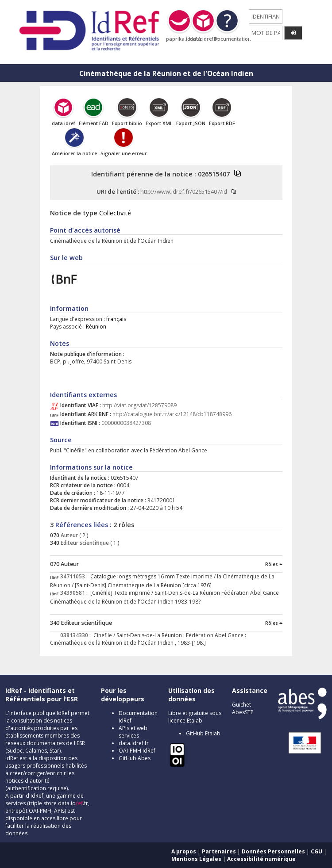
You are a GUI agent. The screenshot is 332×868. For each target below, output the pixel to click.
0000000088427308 (126, 423)
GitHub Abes (135, 758)
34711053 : (75, 576)
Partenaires (219, 851)
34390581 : (75, 593)
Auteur (69, 535)
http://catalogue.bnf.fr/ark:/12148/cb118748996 (172, 414)
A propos (184, 851)
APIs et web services (133, 732)
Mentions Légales (196, 859)
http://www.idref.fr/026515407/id (184, 191)
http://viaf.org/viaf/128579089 (139, 405)
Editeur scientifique (84, 543)
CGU (317, 851)
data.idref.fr (134, 743)
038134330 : (77, 635)
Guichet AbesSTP (243, 708)
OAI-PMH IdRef (137, 751)
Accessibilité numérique (261, 859)
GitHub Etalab (203, 733)
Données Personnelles (273, 851)
